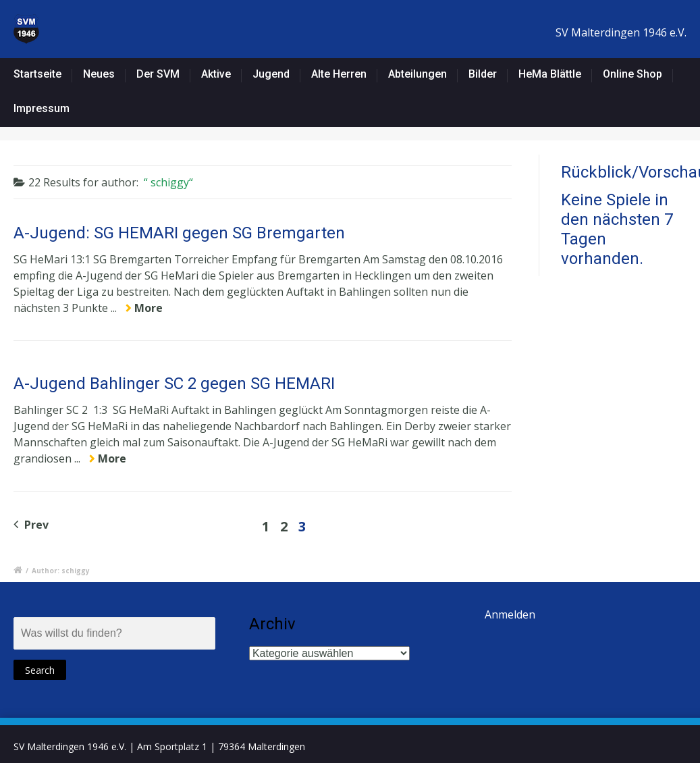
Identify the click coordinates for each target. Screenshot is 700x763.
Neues (99, 74)
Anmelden (510, 614)
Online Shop (632, 74)
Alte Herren (339, 74)
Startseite (37, 74)
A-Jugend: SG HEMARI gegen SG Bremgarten (179, 233)
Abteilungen (418, 74)
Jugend (271, 74)
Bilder (483, 74)
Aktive (216, 74)
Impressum (42, 108)
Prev (31, 525)
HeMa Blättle (550, 74)
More (149, 308)
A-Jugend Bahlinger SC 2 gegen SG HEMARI (174, 384)
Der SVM (158, 74)
